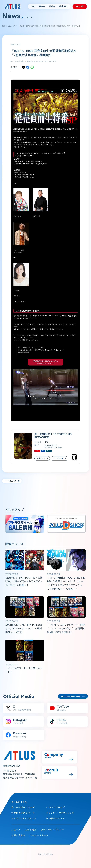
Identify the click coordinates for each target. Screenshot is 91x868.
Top (33, 6)
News (42, 6)
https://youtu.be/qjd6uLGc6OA (32, 161)
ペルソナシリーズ (56, 807)
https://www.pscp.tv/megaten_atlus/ (35, 164)
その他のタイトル (55, 819)
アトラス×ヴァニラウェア (24, 819)
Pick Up (63, 6)
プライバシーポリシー (53, 830)
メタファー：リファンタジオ (60, 813)
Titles (52, 6)
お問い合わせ (18, 835)
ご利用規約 (31, 830)
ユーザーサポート (39, 835)
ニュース (12, 26)
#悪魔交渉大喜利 (37, 329)
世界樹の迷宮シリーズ (23, 813)
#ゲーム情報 (15, 61)
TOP (4, 26)
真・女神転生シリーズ (23, 807)
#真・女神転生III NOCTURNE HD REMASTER (38, 61)
